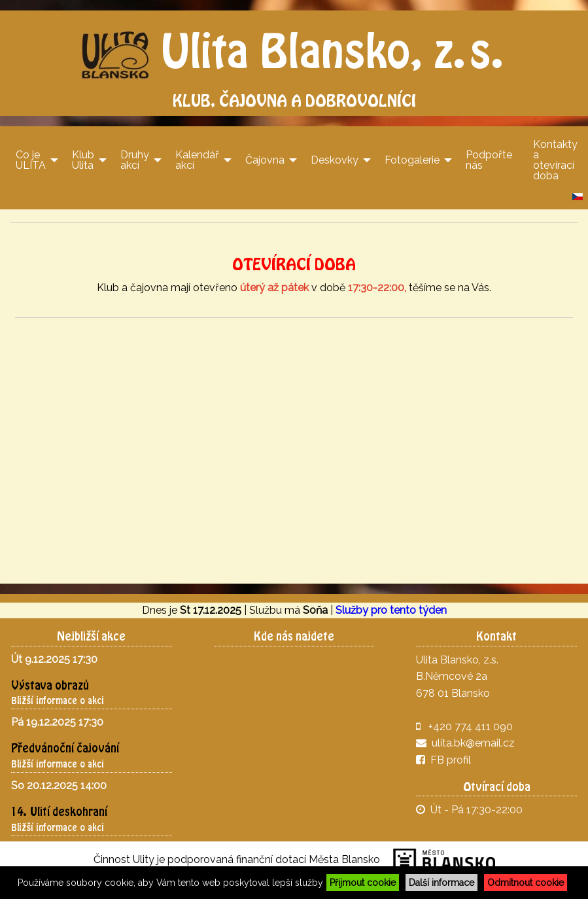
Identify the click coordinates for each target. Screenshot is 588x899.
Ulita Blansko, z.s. (294, 50)
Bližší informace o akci (58, 700)
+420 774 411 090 (471, 727)
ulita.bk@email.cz (473, 743)
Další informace (441, 883)
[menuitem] (33, 160)
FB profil (443, 760)
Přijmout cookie (363, 883)
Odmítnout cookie (526, 883)
